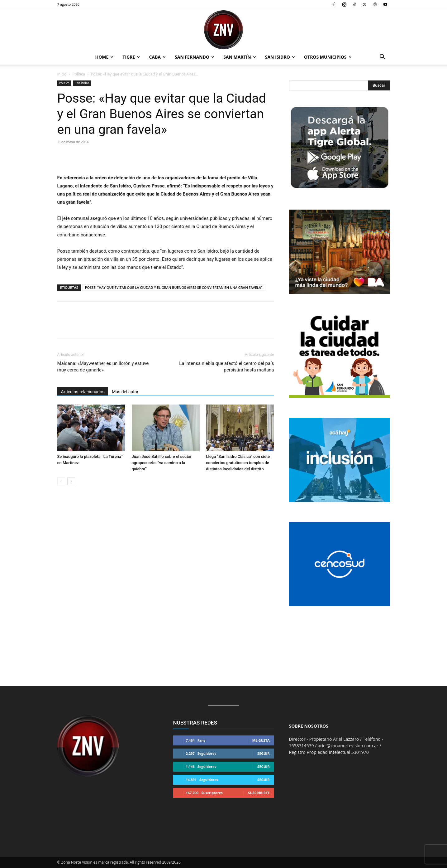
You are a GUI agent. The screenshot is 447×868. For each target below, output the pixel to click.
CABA (157, 57)
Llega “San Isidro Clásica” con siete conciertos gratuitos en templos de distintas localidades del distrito (238, 463)
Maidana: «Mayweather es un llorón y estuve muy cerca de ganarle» (103, 367)
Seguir (263, 753)
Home (105, 57)
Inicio (62, 74)
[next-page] (71, 481)
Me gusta (261, 740)
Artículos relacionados (83, 392)
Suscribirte (259, 793)
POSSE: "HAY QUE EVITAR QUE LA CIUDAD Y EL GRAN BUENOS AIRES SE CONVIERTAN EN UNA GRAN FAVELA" (174, 287)
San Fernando (195, 57)
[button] (383, 58)
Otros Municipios (328, 57)
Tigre (131, 57)
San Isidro (280, 57)
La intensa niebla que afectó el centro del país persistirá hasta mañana (226, 367)
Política (79, 74)
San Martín (240, 57)
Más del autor (125, 392)
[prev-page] (61, 481)
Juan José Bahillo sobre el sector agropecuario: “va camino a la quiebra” (162, 463)
